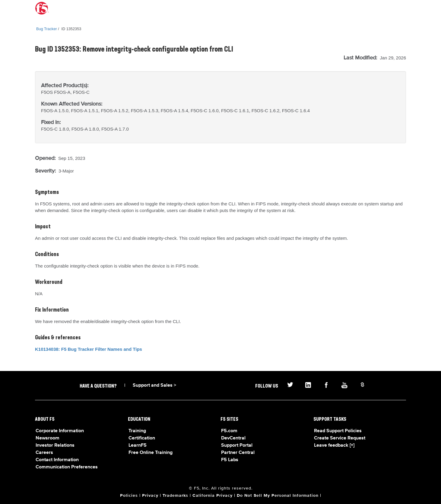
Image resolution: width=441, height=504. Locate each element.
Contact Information (57, 460)
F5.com (229, 431)
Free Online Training (151, 453)
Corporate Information (60, 431)
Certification (142, 438)
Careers (44, 453)
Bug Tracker (47, 29)
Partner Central (238, 453)
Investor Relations (55, 445)
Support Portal (237, 445)
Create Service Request (340, 438)
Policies (129, 496)
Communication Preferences (67, 467)
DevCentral (233, 438)
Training (137, 431)
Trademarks (175, 496)
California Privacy (213, 496)
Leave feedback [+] (334, 445)
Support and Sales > (154, 385)
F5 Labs (230, 460)
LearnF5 (138, 445)
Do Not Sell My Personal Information (278, 496)
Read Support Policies (338, 431)
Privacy (150, 496)
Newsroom (48, 438)
